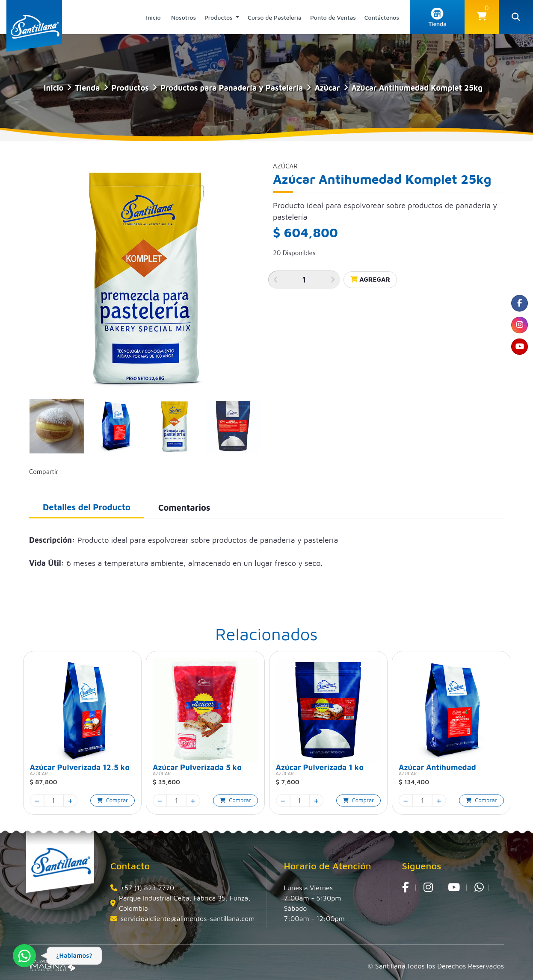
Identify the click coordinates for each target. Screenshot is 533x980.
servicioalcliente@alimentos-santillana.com (188, 918)
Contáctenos (382, 17)
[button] (482, 17)
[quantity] (54, 800)
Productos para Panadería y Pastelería (232, 88)
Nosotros (184, 17)
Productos (219, 17)
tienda (87, 88)
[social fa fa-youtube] (518, 354)
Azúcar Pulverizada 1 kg (320, 767)
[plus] (70, 800)
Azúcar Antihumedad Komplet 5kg (437, 767)
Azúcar (327, 88)
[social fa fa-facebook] (518, 305)
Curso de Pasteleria (275, 17)
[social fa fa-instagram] (518, 330)
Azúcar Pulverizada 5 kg (197, 767)
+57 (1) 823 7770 (147, 888)
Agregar (370, 279)
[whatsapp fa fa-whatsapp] (479, 888)
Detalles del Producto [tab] (87, 507)
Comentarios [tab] (184, 508)
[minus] (37, 800)
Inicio (153, 17)
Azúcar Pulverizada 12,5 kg (80, 767)
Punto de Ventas (333, 17)
